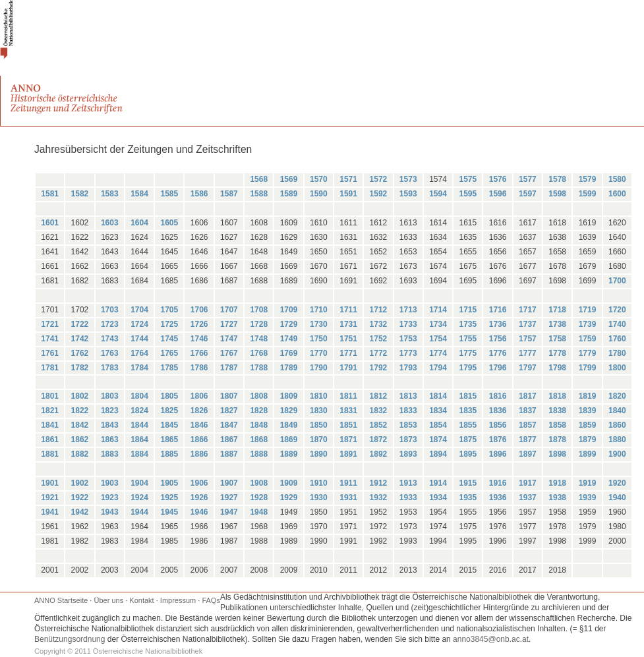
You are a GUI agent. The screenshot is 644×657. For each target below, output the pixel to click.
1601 (50, 223)
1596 (498, 194)
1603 (110, 223)
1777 (528, 353)
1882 (80, 454)
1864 (139, 440)
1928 (259, 498)
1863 (110, 440)
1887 (229, 454)
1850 (319, 425)
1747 (229, 339)
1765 (169, 353)
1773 (408, 353)
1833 (408, 411)
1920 (617, 483)
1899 (588, 454)
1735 (468, 324)
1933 (408, 498)
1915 (468, 483)
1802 (80, 396)
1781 (50, 368)
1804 (139, 396)
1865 (169, 440)
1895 (468, 454)
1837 (528, 411)
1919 (588, 483)
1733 (408, 324)
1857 (528, 425)
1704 (139, 310)
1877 (528, 440)
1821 (50, 411)
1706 (199, 310)
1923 (110, 498)
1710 (319, 310)
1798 (557, 368)
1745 (169, 339)
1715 (468, 310)
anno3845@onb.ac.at (491, 639)
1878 (557, 440)
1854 (438, 425)
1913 (408, 483)
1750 (319, 339)
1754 (438, 339)
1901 (50, 483)
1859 (588, 425)
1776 (498, 353)
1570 (319, 179)
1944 (139, 512)
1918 (557, 483)
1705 (169, 310)
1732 (379, 324)
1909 (289, 483)
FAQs (211, 600)
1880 (617, 440)
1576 (498, 179)
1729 (289, 324)
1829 (289, 411)
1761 (50, 353)
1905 (169, 483)
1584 (139, 194)
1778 (557, 353)
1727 (229, 324)
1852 (379, 425)
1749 (289, 339)
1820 (617, 396)
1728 (259, 324)
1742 (80, 339)
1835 (468, 411)
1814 (438, 396)
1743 (110, 339)
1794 (438, 368)
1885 (169, 454)
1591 (348, 194)
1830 (319, 411)
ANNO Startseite (61, 600)
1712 (379, 310)
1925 (169, 498)
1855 (468, 425)
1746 (199, 339)
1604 (139, 223)
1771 (348, 353)
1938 (557, 498)
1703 (110, 310)
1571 (348, 179)
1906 (199, 483)
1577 (528, 179)
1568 (259, 179)
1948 (259, 512)
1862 (80, 440)
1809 (289, 396)
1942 (80, 512)
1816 (498, 396)
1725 (169, 324)
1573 (408, 179)
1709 (289, 310)
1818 (557, 396)
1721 (50, 324)
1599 (588, 194)
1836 (498, 411)
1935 (468, 498)
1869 (289, 440)
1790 (319, 368)
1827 (229, 411)
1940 (617, 498)
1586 (199, 194)
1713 (408, 310)
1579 (588, 179)
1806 (199, 396)
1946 (199, 512)
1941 (50, 512)
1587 (229, 194)
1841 (50, 425)
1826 (199, 411)
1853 (408, 425)
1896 (498, 454)
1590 (319, 194)
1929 (289, 498)
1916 (498, 483)
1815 (468, 396)
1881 (50, 454)
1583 (110, 194)
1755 (468, 339)
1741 (50, 339)
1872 (379, 440)
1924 (139, 498)
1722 (80, 324)
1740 (617, 324)
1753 (408, 339)
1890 (319, 454)
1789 (289, 368)
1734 (438, 324)
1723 (110, 324)
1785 (169, 368)
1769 (289, 353)
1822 (80, 411)
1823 (110, 411)
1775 (468, 353)
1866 (199, 440)
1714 (438, 310)
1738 (557, 324)
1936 (498, 498)
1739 (588, 324)
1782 (80, 368)
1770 (319, 353)
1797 (528, 368)
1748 (259, 339)
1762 (80, 353)
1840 (617, 411)
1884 (139, 454)
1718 (557, 310)
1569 (289, 179)
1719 (588, 310)
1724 (139, 324)
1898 (557, 454)
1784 (139, 368)
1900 (617, 454)
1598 (557, 194)
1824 (139, 411)
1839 (588, 411)
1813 (408, 396)
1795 (468, 368)
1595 (468, 194)
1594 (438, 194)
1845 (169, 425)
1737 (528, 324)
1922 (80, 498)
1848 (259, 425)
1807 (229, 396)
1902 (80, 483)
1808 (259, 396)
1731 (348, 324)
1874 (438, 440)
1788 (259, 368)
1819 (588, 396)
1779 (588, 353)
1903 (110, 483)
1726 (199, 324)
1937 (528, 498)
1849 (289, 425)
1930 (319, 498)
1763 (110, 353)
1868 (259, 440)
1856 (498, 425)
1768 (259, 353)
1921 (50, 498)
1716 (498, 310)
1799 (588, 368)
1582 (80, 194)
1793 (408, 368)
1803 (110, 396)
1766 (199, 353)
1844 (139, 425)
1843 (110, 425)
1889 (289, 454)
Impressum (178, 600)
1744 (139, 339)
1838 (557, 411)
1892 (379, 454)
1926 (199, 498)
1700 (617, 281)
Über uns (109, 600)
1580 (617, 179)
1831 (348, 411)
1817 (528, 396)
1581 (50, 194)
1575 (468, 179)
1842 (80, 425)
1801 (50, 396)
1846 (199, 425)
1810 (319, 396)
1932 (379, 498)
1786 (199, 368)
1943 (110, 512)
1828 (259, 411)
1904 (139, 483)
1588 (259, 194)
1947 (229, 512)
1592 (379, 194)
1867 (229, 440)
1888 (259, 454)
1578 (557, 179)
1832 (379, 411)
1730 (319, 324)
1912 (379, 483)
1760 (617, 339)
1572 (379, 179)
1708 (259, 310)
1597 (528, 194)
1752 (379, 339)
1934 (438, 498)
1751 (348, 339)
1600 (617, 194)
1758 (557, 339)
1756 (498, 339)
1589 (289, 194)
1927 (229, 498)
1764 (139, 353)
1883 (110, 454)
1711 (348, 310)
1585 (169, 194)
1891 (348, 454)
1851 (348, 425)
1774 (438, 353)
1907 (229, 483)
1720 (617, 310)
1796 (498, 368)
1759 (588, 339)
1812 (379, 396)
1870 (319, 440)
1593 (408, 194)
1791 (348, 368)
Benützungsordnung (70, 639)
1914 (438, 483)
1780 (617, 353)
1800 (617, 368)
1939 (588, 498)
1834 (438, 411)
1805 (169, 396)
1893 (408, 454)
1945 (169, 512)
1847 (229, 425)
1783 (110, 368)
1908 (259, 483)
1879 (588, 440)
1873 (408, 440)
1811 (348, 396)
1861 (50, 440)
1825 (169, 411)
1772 (379, 353)
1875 (468, 440)
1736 (498, 324)
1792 (379, 368)
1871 (348, 440)
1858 (557, 425)
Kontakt (141, 600)
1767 (229, 353)
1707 (229, 310)
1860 (617, 425)
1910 (319, 483)
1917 (528, 483)
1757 (528, 339)
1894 (438, 454)
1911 (348, 483)
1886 (199, 454)
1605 (169, 223)
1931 (348, 498)
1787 (229, 368)
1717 (528, 310)
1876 (498, 440)
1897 (528, 454)
